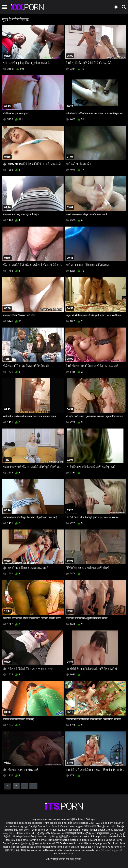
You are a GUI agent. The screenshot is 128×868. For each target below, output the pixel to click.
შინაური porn (22, 830)
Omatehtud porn (61, 847)
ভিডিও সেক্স (90, 826)
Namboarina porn (70, 850)
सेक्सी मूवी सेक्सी (74, 833)
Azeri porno (27, 847)
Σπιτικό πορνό (79, 847)
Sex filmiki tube (117, 843)
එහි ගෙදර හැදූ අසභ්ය (112, 850)
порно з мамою (81, 837)
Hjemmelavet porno (58, 840)
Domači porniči (12, 843)
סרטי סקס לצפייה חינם (101, 847)
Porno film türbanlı (49, 826)
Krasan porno (35, 850)
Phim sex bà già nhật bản (58, 823)
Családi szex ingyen (72, 826)
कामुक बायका (103, 833)
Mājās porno (21, 840)
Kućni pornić (98, 840)
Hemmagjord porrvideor (44, 830)
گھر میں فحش (118, 833)
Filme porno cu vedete (104, 837)
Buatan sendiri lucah (72, 843)
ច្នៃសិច (52, 837)
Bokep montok (42, 847)
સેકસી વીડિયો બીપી (19, 833)
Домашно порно (80, 840)
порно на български (93, 830)
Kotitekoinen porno (69, 830)
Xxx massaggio (33, 823)
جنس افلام (95, 823)
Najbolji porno (11, 847)
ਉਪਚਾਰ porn (42, 837)
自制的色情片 (64, 837)
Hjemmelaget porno (96, 843)
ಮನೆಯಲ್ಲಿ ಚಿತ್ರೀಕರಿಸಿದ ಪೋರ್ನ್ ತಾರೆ (48, 833)
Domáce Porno (114, 840)
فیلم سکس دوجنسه (27, 826)
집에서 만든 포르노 (32, 843)
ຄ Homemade (51, 850)
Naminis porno (37, 840)
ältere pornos (81, 823)
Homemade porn (14, 823)
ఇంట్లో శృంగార (90, 833)
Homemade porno (64, 854)
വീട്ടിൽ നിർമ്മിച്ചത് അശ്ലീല (19, 837)
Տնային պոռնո (107, 826)
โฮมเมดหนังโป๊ (51, 843)
